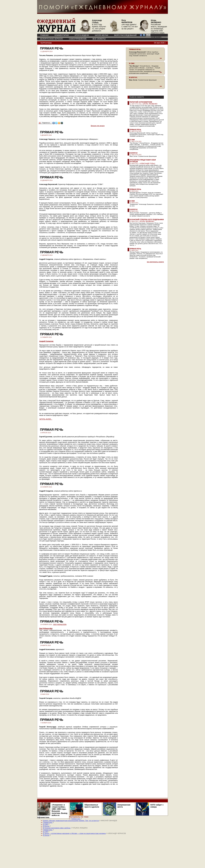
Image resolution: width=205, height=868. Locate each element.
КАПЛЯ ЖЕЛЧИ (102, 35)
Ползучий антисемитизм (141, 102)
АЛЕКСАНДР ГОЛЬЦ (148, 164)
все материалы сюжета (155, 262)
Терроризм (46, 43)
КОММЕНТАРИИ (62, 35)
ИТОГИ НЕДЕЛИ (82, 35)
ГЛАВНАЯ (44, 35)
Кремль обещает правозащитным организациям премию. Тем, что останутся (71, 821)
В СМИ (132, 140)
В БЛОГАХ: (133, 77)
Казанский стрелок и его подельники (147, 220)
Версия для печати (98, 126)
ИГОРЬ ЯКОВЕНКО (150, 104)
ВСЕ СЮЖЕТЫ (99, 39)
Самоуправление (78, 39)
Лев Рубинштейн (46, 629)
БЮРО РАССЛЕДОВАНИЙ (125, 35)
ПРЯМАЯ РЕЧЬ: (135, 49)
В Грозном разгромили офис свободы (57, 828)
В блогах (134, 153)
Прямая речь (135, 130)
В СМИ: (132, 63)
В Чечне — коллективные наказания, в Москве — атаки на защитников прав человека (74, 833)
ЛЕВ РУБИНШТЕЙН (60, 624)
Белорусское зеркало (52, 39)
